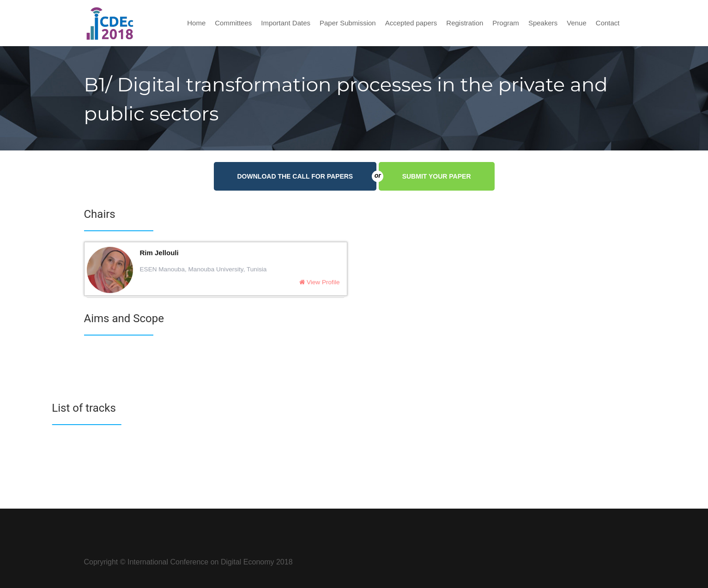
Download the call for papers (307, 177)
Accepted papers (411, 23)
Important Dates (286, 23)
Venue (577, 23)
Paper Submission (348, 23)
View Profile (320, 284)
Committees (233, 23)
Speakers (543, 23)
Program (506, 23)
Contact (608, 23)
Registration (465, 23)
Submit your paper (437, 176)
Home (196, 23)
